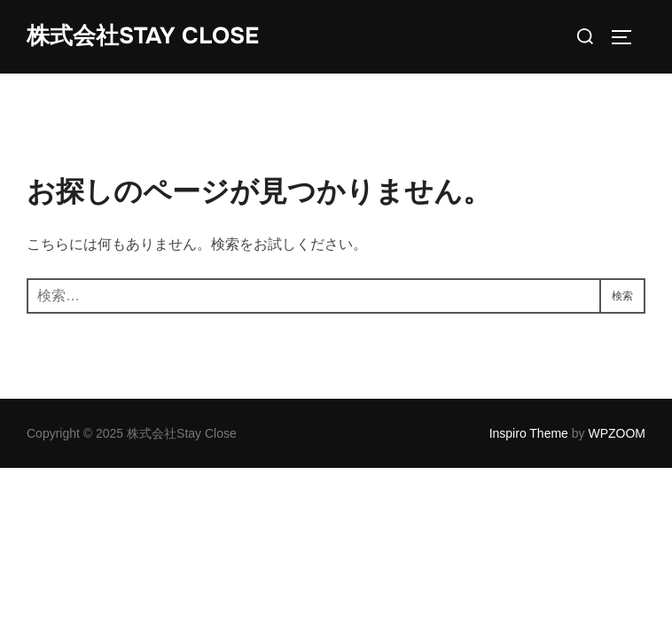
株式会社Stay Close (143, 36)
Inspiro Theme (529, 433)
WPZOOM (617, 433)
